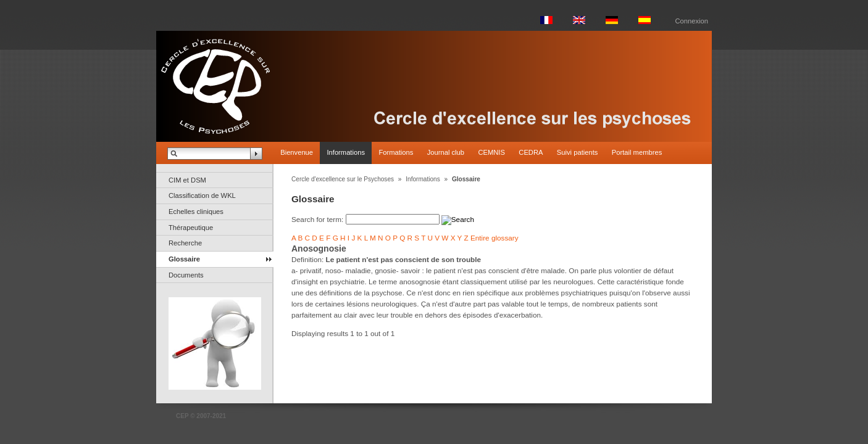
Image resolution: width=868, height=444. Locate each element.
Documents (186, 275)
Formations (396, 152)
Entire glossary (495, 238)
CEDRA (531, 152)
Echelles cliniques (196, 212)
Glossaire (184, 259)
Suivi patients (578, 152)
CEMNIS (491, 152)
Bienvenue (297, 152)
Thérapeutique (191, 228)
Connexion (692, 21)
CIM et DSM (187, 180)
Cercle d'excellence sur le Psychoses (343, 179)
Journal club (446, 152)
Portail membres (637, 152)
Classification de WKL (202, 195)
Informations (346, 152)
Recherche (185, 243)
